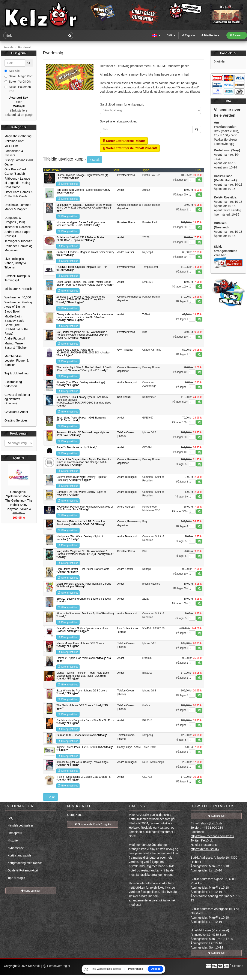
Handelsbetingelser (20, 825)
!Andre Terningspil (127, 382)
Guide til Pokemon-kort (23, 870)
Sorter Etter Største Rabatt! (124, 141)
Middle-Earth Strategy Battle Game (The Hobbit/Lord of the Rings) (16, 325)
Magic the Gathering (18, 136)
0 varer (236, 35)
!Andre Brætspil (126, 252)
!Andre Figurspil (126, 507)
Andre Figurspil (15, 338)
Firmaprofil (15, 833)
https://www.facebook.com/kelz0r (212, 836)
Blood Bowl (12, 311)
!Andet (120, 190)
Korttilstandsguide (19, 855)
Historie (13, 840)
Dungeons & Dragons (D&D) (15, 220)
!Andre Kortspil (125, 569)
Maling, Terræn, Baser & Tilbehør (16, 346)
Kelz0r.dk (34, 966)
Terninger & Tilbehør (18, 241)
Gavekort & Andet (16, 412)
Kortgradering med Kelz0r (25, 863)
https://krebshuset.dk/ (205, 849)
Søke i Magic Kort (18, 76)
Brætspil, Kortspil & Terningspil (17, 278)
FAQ (11, 818)
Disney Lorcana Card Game (19, 162)
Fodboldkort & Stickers (14, 153)
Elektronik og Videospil (13, 384)
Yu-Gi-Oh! (11, 146)
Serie (116, 170)
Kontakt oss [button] (216, 816)
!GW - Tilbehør (125, 350)
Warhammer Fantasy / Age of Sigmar (18, 304)
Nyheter (19, 458)
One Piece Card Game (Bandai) (15, 171)
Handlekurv (228, 53)
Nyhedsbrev (16, 848)
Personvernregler (56, 966)
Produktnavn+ (53, 170)
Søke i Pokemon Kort (18, 89)
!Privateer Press (126, 175)
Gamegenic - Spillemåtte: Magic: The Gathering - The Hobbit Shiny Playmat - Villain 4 (19, 500)
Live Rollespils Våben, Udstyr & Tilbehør (15, 263)
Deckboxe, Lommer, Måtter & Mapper (18, 207)
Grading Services (16, 420)
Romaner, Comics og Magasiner (19, 248)
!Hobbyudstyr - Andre (129, 747)
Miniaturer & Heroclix (18, 289)
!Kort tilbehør (124, 397)
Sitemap (238, 966)
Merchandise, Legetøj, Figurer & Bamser (17, 360)
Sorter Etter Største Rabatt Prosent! (130, 148)
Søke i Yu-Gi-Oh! (18, 82)
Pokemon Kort (14, 141)
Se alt (95, 160)
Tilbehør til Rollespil (18, 227)
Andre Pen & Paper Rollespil (17, 234)
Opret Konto (75, 815)
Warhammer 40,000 (18, 297)
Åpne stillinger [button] (31, 891)
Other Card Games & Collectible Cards (19, 194)
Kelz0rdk (207, 840)
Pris (198, 170)
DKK (171, 35)
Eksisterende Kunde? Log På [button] (93, 824)
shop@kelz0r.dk (211, 823)
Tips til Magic (16, 878)
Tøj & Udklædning (17, 373)
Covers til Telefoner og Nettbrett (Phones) (17, 399)
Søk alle (12, 71)
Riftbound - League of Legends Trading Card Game (17, 183)
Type (146, 170)
